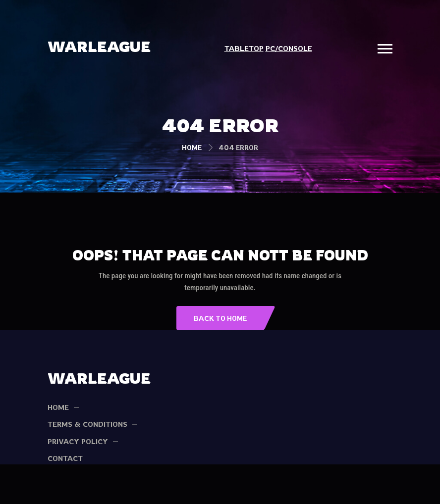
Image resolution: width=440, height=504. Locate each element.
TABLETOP (244, 48)
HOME (58, 407)
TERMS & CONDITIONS (87, 424)
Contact (65, 458)
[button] (385, 49)
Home (192, 147)
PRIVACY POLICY (78, 441)
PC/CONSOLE (289, 48)
